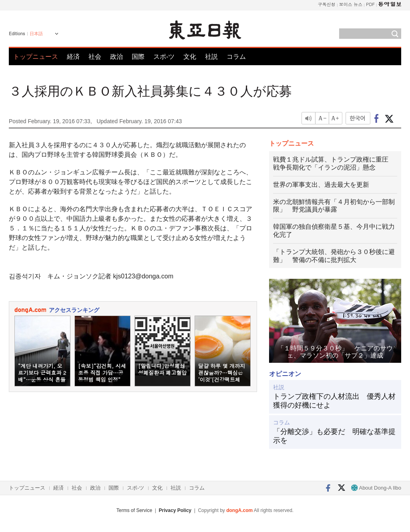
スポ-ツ (164, 57)
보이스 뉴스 (351, 4)
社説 (211, 57)
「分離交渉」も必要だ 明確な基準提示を (334, 436)
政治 (117, 57)
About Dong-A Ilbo (376, 488)
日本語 (36, 34)
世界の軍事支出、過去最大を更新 (321, 185)
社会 (95, 57)
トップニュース (36, 57)
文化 (190, 57)
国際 (138, 57)
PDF (370, 4)
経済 (73, 57)
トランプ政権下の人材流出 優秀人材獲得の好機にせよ (334, 401)
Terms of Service (134, 510)
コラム (236, 57)
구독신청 (327, 4)
